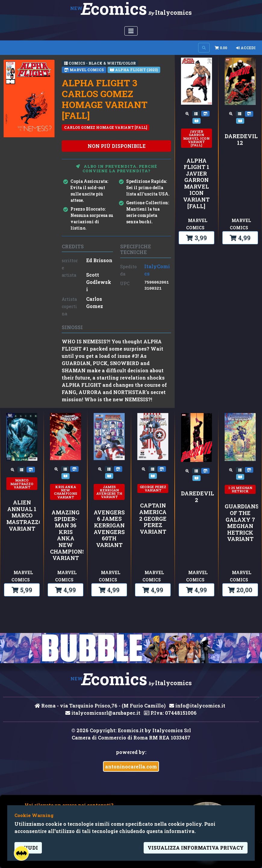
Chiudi (28, 848)
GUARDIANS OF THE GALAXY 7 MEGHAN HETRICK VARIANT (240, 523)
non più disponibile (117, 146)
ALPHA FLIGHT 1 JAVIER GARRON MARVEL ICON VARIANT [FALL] (196, 184)
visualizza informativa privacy (196, 848)
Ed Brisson (99, 260)
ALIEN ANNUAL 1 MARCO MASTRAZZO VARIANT (22, 516)
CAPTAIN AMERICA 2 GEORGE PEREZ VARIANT (153, 519)
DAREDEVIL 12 (240, 140)
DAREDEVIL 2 (196, 497)
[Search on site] (204, 48)
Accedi (246, 48)
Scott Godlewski (99, 282)
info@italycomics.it (197, 706)
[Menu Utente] (131, 31)
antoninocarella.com (131, 766)
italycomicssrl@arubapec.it (103, 713)
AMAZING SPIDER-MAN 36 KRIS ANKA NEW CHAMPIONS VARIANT (65, 535)
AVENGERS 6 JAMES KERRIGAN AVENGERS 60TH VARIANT (109, 529)
